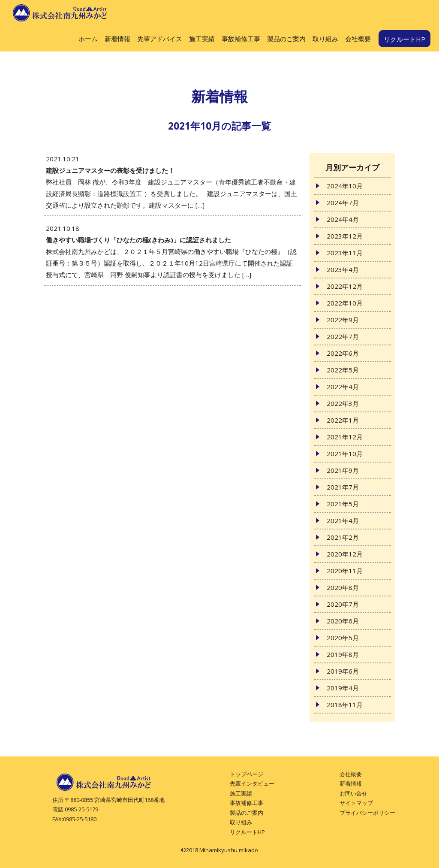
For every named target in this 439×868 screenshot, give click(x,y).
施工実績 (202, 39)
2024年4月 (343, 219)
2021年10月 (345, 454)
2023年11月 (345, 253)
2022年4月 (343, 387)
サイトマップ (356, 803)
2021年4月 (343, 520)
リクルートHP (404, 39)
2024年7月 (343, 203)
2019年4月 (343, 688)
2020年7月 (343, 604)
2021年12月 (345, 437)
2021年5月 (343, 504)
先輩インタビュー (252, 783)
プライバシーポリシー (367, 813)
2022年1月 (343, 420)
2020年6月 (343, 621)
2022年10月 (345, 303)
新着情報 (117, 39)
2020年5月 (343, 638)
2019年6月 (343, 671)
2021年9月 (343, 470)
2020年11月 (345, 571)
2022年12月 (345, 286)
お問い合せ (353, 793)
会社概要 (358, 39)
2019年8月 (343, 654)
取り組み (325, 39)
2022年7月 (343, 336)
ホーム (88, 39)
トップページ (247, 774)
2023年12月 (345, 236)
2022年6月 (343, 353)
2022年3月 (343, 403)
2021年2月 (343, 537)
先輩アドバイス (160, 39)
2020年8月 (343, 587)
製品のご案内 (286, 39)
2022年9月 (343, 320)
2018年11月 (345, 705)
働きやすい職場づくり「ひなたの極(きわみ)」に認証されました (138, 240)
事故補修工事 (241, 39)
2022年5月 (343, 370)
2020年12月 (345, 554)
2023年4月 (343, 269)
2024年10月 (345, 186)
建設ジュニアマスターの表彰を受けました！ (110, 170)
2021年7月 (343, 487)
